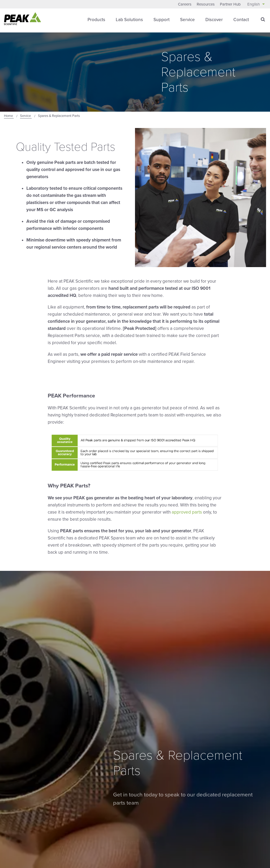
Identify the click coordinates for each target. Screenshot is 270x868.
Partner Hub (230, 4)
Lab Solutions (129, 20)
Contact (241, 20)
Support (161, 20)
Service (187, 20)
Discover (214, 20)
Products (96, 20)
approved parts (187, 512)
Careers (185, 4)
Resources (206, 4)
